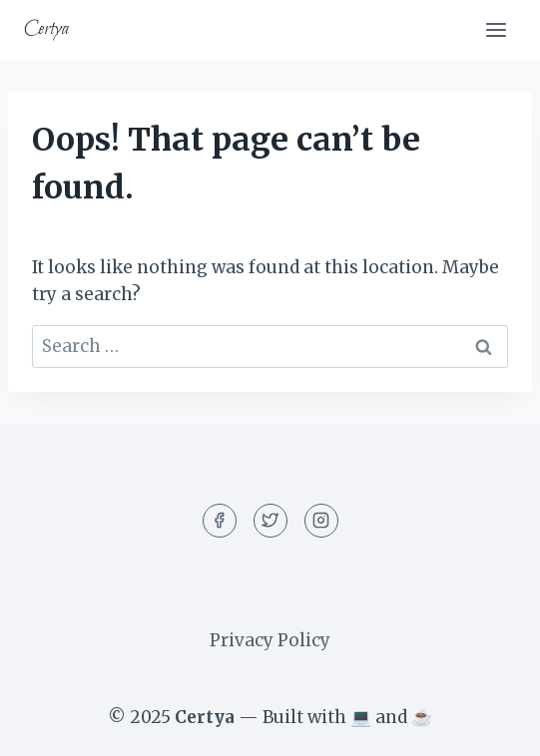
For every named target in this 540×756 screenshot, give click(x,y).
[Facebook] (220, 521)
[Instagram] (321, 521)
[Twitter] (270, 521)
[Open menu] (496, 29)
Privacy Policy (270, 640)
